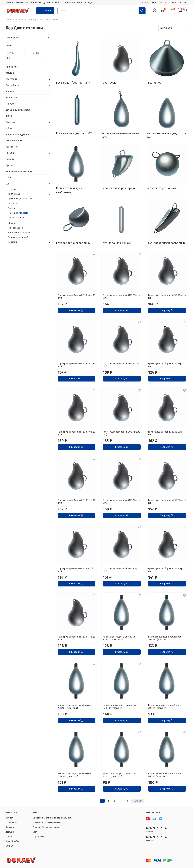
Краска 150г (12, 147)
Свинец (32, 20)
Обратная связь (40, 837)
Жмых (9, 116)
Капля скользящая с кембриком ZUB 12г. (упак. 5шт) (120, 638)
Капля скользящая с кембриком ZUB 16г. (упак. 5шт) (74, 707)
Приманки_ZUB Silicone (20, 199)
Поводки (10, 159)
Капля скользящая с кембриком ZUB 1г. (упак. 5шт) (165, 707)
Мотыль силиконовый (19, 233)
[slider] (9, 58)
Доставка (48, 3)
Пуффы (10, 165)
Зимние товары (14, 141)
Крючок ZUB (14, 194)
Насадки (10, 153)
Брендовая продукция (17, 134)
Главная (10, 20)
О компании (22, 3)
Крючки (10, 91)
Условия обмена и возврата (46, 827)
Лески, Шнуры (13, 85)
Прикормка (12, 67)
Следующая (137, 801)
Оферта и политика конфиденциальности (52, 818)
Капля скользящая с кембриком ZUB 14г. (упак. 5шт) (165, 638)
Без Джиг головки (19, 213)
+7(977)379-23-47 (160, 3)
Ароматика (11, 79)
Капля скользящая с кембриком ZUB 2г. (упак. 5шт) (120, 775)
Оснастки (10, 122)
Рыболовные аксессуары (19, 171)
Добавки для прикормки (18, 110)
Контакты (36, 3)
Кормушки (11, 104)
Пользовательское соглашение (47, 822)
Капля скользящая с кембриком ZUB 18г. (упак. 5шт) (120, 707)
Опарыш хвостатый (18, 237)
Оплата (59, 3)
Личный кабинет (74, 3)
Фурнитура (11, 98)
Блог (35, 832)
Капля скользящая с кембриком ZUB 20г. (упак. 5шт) (74, 775)
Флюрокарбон (15, 228)
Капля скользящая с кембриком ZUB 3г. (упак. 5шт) (165, 775)
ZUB (21, 20)
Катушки (10, 73)
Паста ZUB (13, 203)
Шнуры (12, 223)
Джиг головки (17, 218)
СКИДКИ (89, 3)
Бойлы (9, 128)
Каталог (10, 3)
